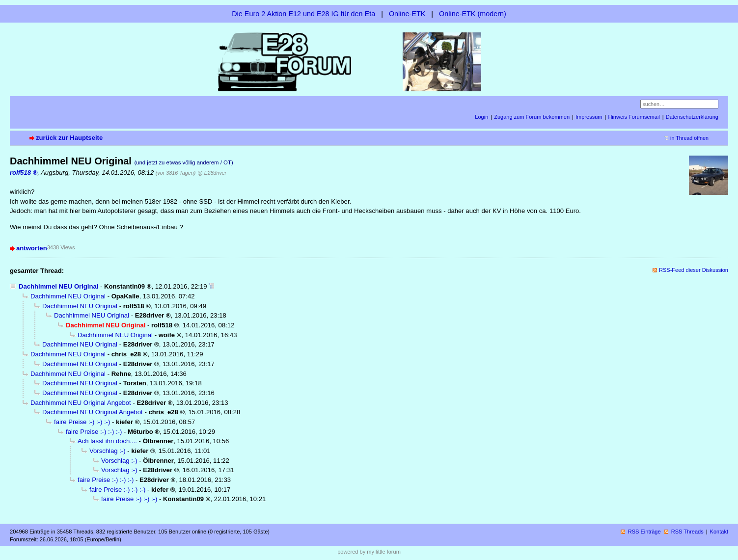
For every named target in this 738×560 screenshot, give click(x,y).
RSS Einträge (644, 532)
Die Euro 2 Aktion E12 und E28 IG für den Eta (303, 14)
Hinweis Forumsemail (634, 117)
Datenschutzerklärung (692, 117)
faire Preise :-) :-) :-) (82, 422)
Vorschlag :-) (108, 451)
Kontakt (719, 532)
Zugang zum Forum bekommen (532, 117)
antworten (32, 248)
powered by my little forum (369, 552)
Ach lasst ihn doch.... (107, 441)
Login (481, 117)
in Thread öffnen (689, 138)
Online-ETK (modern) (473, 14)
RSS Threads (687, 532)
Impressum (589, 117)
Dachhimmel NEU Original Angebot (81, 403)
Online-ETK (407, 14)
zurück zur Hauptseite (69, 138)
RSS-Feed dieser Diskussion (694, 270)
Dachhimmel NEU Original (58, 286)
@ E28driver (212, 173)
